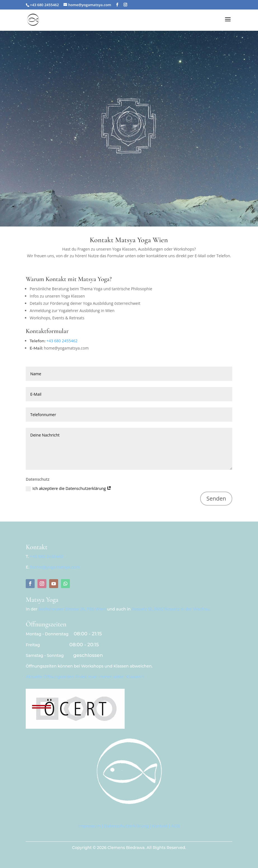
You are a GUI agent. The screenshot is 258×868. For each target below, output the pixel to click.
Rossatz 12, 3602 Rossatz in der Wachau (171, 609)
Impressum (89, 826)
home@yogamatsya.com (55, 567)
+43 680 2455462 (62, 341)
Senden (216, 498)
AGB (176, 826)
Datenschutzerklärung (126, 826)
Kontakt (160, 826)
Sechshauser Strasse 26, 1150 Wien (72, 609)
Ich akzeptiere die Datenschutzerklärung (68, 489)
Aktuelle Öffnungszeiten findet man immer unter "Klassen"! (85, 677)
